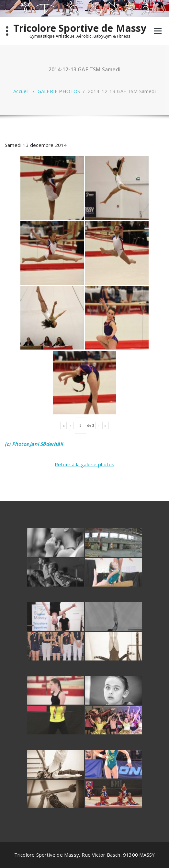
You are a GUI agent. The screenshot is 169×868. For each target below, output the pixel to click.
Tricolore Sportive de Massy (80, 28)
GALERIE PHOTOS (59, 91)
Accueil (21, 91)
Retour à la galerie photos (84, 464)
